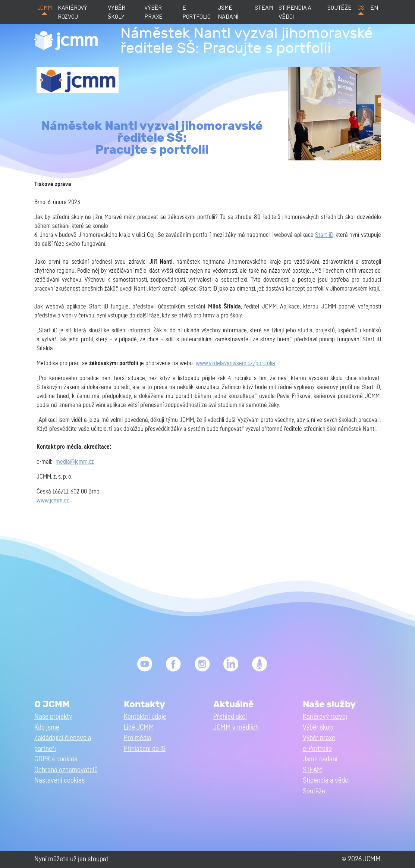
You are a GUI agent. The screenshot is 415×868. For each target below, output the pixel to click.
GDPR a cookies (56, 759)
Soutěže (339, 7)
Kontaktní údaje (145, 717)
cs (361, 7)
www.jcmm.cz (53, 501)
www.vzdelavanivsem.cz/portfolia (235, 363)
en (374, 7)
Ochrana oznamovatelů (66, 770)
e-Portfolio (197, 12)
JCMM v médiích (236, 728)
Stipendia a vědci (295, 12)
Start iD (324, 235)
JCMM (45, 7)
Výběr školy (117, 12)
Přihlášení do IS (145, 749)
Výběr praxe (153, 12)
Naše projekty (53, 717)
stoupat (98, 859)
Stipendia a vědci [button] (326, 781)
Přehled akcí (230, 717)
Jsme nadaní (228, 12)
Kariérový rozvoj (73, 12)
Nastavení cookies (59, 781)
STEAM (264, 7)
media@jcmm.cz (75, 462)
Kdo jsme (47, 728)
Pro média (138, 738)
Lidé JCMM (139, 728)
